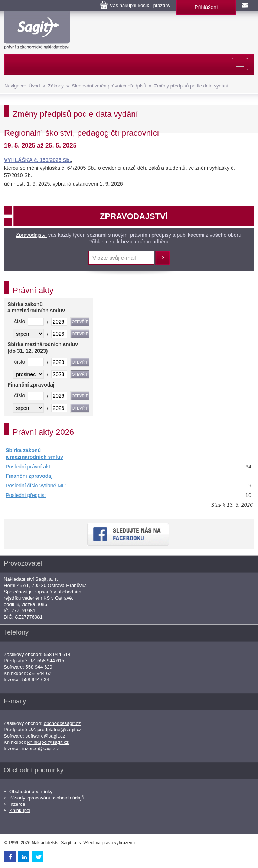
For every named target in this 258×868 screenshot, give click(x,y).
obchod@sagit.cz (62, 723)
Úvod (34, 86)
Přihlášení (206, 7)
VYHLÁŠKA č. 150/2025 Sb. (37, 160)
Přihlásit (163, 258)
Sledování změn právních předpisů (109, 86)
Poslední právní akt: (29, 467)
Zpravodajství (31, 235)
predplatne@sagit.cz (60, 730)
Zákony (56, 86)
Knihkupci (20, 810)
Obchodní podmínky (31, 791)
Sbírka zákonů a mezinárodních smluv (34, 454)
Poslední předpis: (26, 495)
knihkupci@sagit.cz (48, 742)
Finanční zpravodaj (29, 476)
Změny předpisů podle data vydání (191, 86)
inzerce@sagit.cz (41, 748)
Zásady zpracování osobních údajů (47, 798)
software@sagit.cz (45, 736)
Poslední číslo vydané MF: (36, 486)
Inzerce (17, 804)
